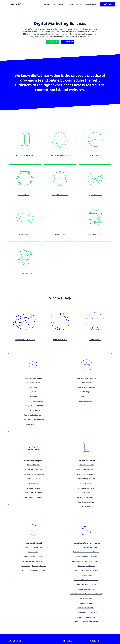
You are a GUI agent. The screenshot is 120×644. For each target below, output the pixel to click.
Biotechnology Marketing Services (34, 566)
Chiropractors (86, 396)
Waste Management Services (86, 557)
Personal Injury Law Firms (86, 497)
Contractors (34, 483)
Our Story (47, 4)
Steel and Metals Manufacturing (86, 622)
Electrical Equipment (86, 603)
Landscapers (34, 396)
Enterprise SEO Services (25, 156)
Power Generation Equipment (86, 547)
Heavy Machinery (86, 598)
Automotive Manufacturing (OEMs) (86, 612)
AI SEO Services (95, 156)
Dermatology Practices (86, 387)
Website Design (25, 234)
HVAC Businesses (34, 382)
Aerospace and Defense (86, 617)
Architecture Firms (34, 465)
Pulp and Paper (86, 575)
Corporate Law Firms (86, 465)
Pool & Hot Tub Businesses (34, 415)
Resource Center (90, 4)
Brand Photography (25, 274)
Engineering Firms (34, 488)
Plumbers (34, 387)
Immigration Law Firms (86, 488)
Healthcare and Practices (86, 378)
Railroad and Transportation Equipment (86, 561)
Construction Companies (34, 461)
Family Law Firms (86, 483)
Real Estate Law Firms (86, 502)
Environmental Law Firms (86, 474)
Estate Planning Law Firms (86, 479)
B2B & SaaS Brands (60, 340)
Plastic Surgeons (86, 392)
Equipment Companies (34, 469)
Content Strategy (25, 195)
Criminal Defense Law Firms (86, 469)
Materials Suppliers (34, 479)
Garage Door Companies (34, 406)
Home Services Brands (34, 378)
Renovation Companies (34, 497)
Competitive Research (60, 195)
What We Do (59, 4)
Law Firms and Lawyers (86, 461)
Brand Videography (95, 234)
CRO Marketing (34, 552)
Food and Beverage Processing (86, 571)
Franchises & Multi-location (25, 340)
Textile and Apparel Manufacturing (86, 580)
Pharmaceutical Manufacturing (34, 571)
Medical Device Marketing (34, 557)
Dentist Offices (86, 382)
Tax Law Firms (86, 507)
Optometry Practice (86, 401)
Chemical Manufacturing (86, 608)
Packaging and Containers (86, 585)
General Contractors (34, 424)
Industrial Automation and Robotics (86, 552)
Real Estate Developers (34, 493)
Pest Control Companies (34, 401)
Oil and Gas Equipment (86, 589)
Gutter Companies (34, 410)
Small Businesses (95, 340)
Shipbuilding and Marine (86, 566)
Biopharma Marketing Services (34, 561)
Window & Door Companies (34, 420)
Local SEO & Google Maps (60, 156)
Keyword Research (95, 195)
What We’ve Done (74, 4)
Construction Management (34, 474)
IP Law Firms (86, 493)
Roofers (34, 392)
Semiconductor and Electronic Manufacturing (86, 594)
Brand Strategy (60, 234)
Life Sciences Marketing (34, 547)
